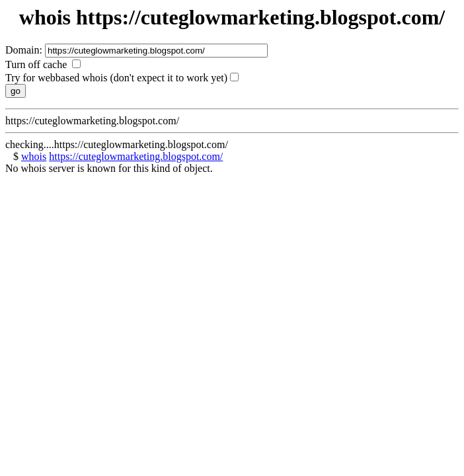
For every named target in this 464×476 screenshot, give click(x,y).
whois (34, 156)
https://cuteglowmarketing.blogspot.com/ (136, 156)
